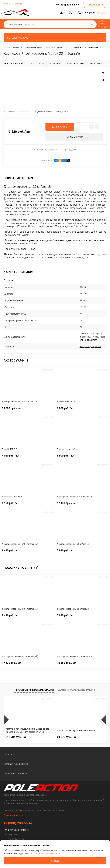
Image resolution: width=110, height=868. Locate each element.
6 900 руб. (82, 458)
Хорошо (55, 861)
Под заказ (71, 150)
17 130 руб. (82, 505)
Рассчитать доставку (45, 150)
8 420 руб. (27, 553)
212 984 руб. (16, 737)
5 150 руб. (27, 505)
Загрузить (81, 347)
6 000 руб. (82, 410)
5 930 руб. (82, 553)
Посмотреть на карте (14, 816)
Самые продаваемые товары (77, 690)
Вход (6, 4)
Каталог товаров (55, 38)
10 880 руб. (27, 410)
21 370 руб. (67, 737)
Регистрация (17, 4)
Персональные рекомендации (34, 690)
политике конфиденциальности (46, 853)
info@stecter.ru (20, 830)
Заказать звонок (94, 5)
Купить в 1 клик (74, 137)
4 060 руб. (27, 458)
